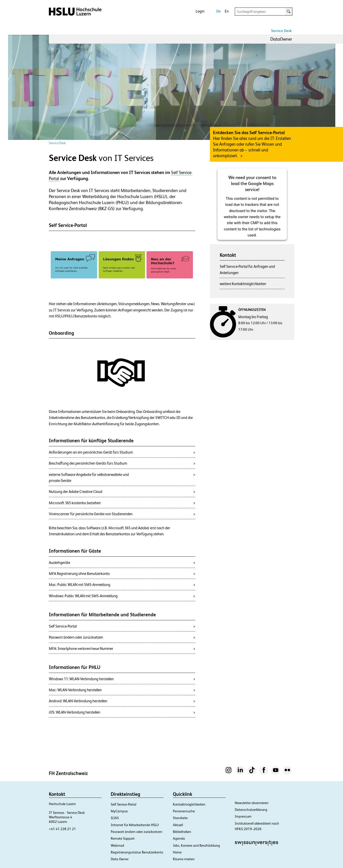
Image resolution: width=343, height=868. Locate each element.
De (218, 11)
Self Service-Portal (124, 804)
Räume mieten (184, 859)
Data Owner (120, 859)
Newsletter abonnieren (252, 803)
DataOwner (281, 39)
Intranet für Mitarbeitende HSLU (135, 825)
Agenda (179, 838)
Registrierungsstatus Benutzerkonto (137, 852)
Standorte (180, 818)
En (227, 11)
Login (200, 11)
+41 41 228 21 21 (62, 829)
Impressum (243, 816)
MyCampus (119, 811)
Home (177, 852)
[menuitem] (281, 39)
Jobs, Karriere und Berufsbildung (196, 845)
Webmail (117, 845)
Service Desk (281, 31)
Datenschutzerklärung (251, 810)
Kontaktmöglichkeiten (189, 804)
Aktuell (178, 825)
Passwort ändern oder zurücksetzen (137, 832)
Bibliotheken (182, 832)
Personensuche (184, 811)
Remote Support (123, 838)
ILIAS (115, 818)
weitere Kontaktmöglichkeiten (243, 284)
